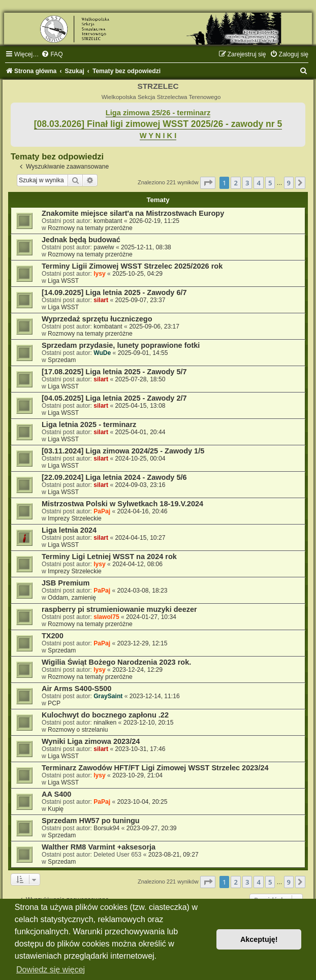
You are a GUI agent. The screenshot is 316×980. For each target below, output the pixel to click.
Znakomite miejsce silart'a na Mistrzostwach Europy (133, 213)
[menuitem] (52, 54)
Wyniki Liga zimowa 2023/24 (91, 741)
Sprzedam (62, 360)
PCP (54, 703)
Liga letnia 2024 (69, 530)
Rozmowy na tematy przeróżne (90, 228)
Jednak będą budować (81, 240)
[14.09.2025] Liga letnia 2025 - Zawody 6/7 (114, 292)
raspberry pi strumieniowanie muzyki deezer (119, 609)
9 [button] (289, 183)
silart (101, 300)
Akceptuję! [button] (259, 939)
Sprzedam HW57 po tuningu (91, 821)
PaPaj (102, 511)
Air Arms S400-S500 (76, 689)
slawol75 (106, 617)
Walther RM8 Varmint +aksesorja (99, 847)
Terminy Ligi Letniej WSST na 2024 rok (109, 557)
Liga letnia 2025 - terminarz (89, 424)
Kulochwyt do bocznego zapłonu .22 (105, 715)
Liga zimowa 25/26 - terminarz (158, 113)
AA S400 (56, 794)
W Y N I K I (158, 136)
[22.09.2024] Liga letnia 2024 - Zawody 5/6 (114, 477)
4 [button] (258, 183)
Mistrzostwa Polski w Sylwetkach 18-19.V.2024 (122, 504)
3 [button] (247, 183)
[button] (208, 183)
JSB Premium (66, 583)
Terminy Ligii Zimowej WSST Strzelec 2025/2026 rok (132, 266)
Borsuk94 (106, 828)
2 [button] (235, 183)
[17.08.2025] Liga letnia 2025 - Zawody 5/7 (114, 372)
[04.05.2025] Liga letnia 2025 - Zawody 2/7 (114, 398)
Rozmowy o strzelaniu (78, 730)
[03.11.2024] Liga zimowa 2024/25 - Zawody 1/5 (123, 451)
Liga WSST (63, 281)
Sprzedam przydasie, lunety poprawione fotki (121, 345)
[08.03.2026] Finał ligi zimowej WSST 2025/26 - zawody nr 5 (158, 124)
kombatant (108, 221)
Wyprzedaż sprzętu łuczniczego (97, 319)
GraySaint (108, 696)
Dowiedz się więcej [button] (51, 970)
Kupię (56, 809)
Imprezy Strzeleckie (75, 518)
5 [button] (270, 183)
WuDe (102, 353)
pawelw (104, 247)
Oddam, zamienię (72, 598)
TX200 (53, 636)
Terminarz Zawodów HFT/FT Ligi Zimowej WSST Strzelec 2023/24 (155, 768)
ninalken (105, 723)
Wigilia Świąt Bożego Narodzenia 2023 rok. (116, 662)
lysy (100, 274)
